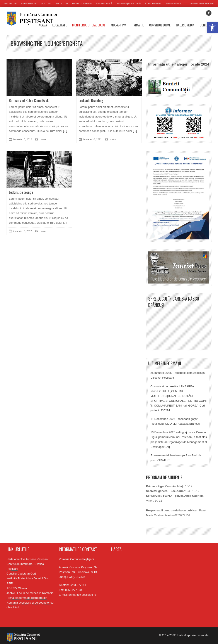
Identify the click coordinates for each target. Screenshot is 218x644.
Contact (206, 25)
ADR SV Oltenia (17, 588)
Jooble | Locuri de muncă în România (30, 593)
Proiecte (10, 3)
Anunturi (62, 3)
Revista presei (82, 3)
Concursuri (153, 3)
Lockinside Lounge (21, 192)
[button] (212, 28)
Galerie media (185, 25)
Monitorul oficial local (89, 25)
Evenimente (29, 3)
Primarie (138, 25)
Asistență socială (129, 3)
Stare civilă (104, 3)
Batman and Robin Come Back (29, 100)
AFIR (10, 583)
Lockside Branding (91, 100)
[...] (65, 131)
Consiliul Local (160, 25)
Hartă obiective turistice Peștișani (27, 559)
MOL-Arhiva (118, 25)
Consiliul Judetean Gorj (21, 574)
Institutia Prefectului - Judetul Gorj (28, 578)
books (43, 139)
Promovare (174, 3)
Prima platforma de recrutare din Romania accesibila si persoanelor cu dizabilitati (30, 603)
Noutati (46, 3)
